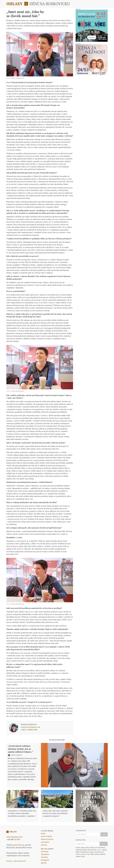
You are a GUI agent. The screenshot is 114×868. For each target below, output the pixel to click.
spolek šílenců (18, 845)
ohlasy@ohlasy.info (14, 837)
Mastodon (45, 854)
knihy (43, 833)
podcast (44, 845)
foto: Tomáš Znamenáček (15, 78)
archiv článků (46, 836)
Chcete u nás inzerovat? (16, 861)
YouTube (44, 857)
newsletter (45, 842)
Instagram (45, 860)
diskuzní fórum (47, 839)
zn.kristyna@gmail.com (30, 727)
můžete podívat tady (83, 854)
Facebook (45, 851)
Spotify (44, 863)
